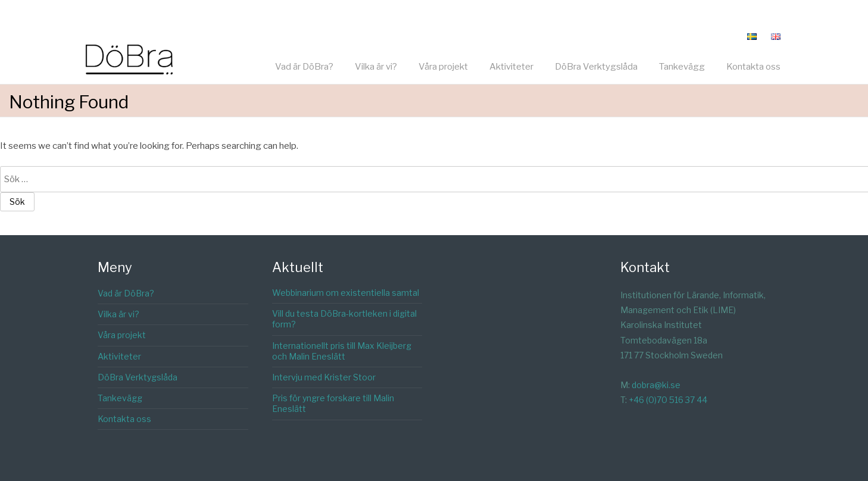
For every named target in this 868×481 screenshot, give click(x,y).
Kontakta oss (753, 67)
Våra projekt (443, 67)
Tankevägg (682, 67)
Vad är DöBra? (304, 67)
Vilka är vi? (376, 67)
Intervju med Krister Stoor (324, 377)
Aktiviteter (511, 67)
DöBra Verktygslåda (596, 67)
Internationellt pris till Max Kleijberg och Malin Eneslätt (342, 351)
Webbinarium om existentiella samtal (346, 293)
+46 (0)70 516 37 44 (668, 400)
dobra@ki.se (656, 385)
